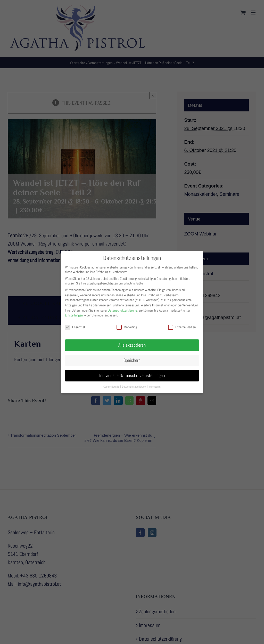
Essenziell (75, 324)
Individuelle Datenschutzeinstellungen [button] (132, 372)
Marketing (127, 324)
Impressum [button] (155, 383)
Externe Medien (182, 324)
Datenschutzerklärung (122, 307)
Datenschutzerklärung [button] (134, 383)
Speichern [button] (132, 357)
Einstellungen (74, 312)
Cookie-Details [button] (112, 383)
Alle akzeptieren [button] (132, 341)
